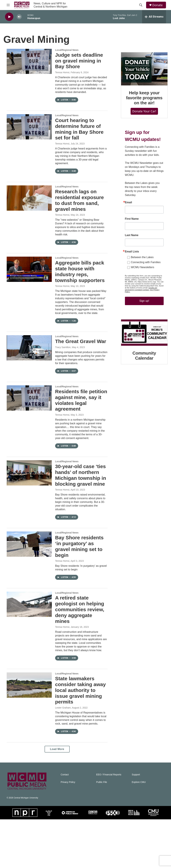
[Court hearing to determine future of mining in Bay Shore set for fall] (29, 134)
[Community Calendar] (143, 350)
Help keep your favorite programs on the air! (143, 107)
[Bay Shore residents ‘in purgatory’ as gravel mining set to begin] (29, 585)
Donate (157, 5)
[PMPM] (134, 861)
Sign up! (143, 311)
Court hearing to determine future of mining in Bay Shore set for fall (79, 136)
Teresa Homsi (62, 76)
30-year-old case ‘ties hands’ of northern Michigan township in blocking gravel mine (77, 511)
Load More (55, 798)
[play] (9, 17)
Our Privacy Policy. (137, 301)
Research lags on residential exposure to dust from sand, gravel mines (79, 207)
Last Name (128, 247)
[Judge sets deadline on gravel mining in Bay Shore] (29, 65)
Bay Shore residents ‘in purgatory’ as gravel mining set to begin (79, 588)
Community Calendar (143, 371)
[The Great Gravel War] (29, 364)
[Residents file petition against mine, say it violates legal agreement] (29, 424)
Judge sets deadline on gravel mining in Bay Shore (79, 64)
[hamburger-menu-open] (8, 5)
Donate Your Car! (143, 120)
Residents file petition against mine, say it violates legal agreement (79, 426)
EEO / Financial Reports (109, 823)
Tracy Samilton (63, 370)
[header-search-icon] (141, 5)
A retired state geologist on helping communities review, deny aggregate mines (80, 651)
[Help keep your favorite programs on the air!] (143, 77)
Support (136, 823)
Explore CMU (139, 831)
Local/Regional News (67, 53)
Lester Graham (63, 753)
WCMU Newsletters (139, 279)
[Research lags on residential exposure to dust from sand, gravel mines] (29, 205)
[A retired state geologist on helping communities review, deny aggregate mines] (29, 646)
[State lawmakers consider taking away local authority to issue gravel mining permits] (29, 730)
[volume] (19, 17)
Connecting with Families (142, 274)
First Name (129, 231)
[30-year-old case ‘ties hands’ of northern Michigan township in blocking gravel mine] (29, 503)
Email (125, 214)
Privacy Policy (68, 831)
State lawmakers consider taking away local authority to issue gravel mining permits (79, 735)
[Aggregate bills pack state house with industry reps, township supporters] (29, 276)
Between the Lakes (139, 269)
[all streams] (154, 17)
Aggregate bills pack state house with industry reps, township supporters (80, 281)
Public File (102, 831)
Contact (65, 823)
